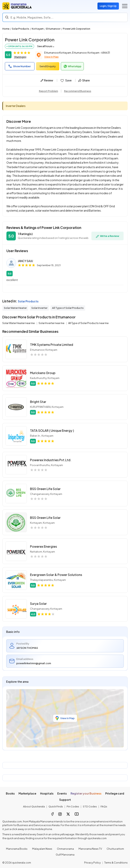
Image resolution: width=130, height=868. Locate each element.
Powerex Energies (43, 546)
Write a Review (107, 236)
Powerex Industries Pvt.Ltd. (51, 460)
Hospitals (47, 793)
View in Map (51, 57)
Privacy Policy (92, 863)
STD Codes (90, 806)
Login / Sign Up (108, 6)
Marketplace (27, 793)
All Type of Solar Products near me (88, 323)
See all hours (45, 46)
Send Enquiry (48, 66)
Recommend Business (78, 91)
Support (65, 800)
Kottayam (38, 29)
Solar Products (21, 29)
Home (6, 29)
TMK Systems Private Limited (52, 345)
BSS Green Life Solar (45, 489)
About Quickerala (34, 806)
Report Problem (49, 91)
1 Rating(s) (20, 57)
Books (10, 793)
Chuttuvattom (115, 849)
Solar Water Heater (15, 308)
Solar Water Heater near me (19, 323)
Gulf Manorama (65, 855)
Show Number (20, 66)
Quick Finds (56, 806)
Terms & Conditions (116, 863)
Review (47, 80)
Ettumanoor (53, 29)
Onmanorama (65, 849)
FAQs (104, 806)
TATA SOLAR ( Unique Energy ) (52, 430)
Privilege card (115, 793)
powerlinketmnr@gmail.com (34, 663)
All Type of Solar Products (68, 308)
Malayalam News (42, 849)
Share (84, 80)
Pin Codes (73, 806)
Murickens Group (43, 373)
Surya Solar (38, 604)
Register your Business (86, 793)
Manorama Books (17, 849)
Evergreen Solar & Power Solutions (56, 575)
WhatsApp (72, 66)
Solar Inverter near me (52, 323)
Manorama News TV (90, 849)
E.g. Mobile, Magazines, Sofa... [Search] (32, 17)
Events (62, 793)
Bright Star (38, 402)
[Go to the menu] (125, 6)
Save (66, 80)
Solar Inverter (39, 308)
